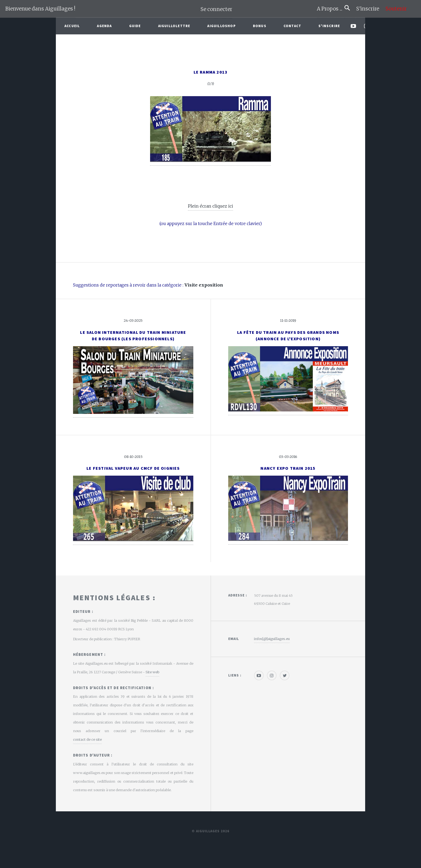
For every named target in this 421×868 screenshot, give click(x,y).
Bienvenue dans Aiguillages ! (40, 9)
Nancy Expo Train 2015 (288, 468)
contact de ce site (87, 739)
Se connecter (216, 9)
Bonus (260, 26)
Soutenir (396, 9)
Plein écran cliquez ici (210, 206)
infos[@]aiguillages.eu (272, 639)
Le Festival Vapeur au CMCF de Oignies (133, 468)
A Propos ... (331, 9)
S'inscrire (370, 9)
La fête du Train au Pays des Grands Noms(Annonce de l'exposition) (288, 335)
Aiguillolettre (174, 26)
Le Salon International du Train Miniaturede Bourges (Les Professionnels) (133, 335)
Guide (135, 26)
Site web (152, 672)
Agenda (104, 26)
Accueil (72, 26)
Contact (292, 26)
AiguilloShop (221, 26)
